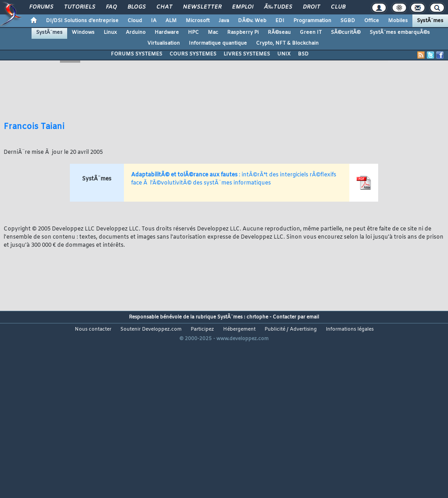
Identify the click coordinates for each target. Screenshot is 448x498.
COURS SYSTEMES (193, 54)
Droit (311, 7)
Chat (164, 7)
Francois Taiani (34, 127)
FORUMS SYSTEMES (137, 54)
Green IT (311, 32)
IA (154, 21)
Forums (41, 7)
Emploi (243, 7)
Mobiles (398, 21)
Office (372, 21)
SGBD (348, 21)
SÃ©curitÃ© (346, 32)
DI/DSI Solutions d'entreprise (82, 21)
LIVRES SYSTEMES (247, 54)
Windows (83, 32)
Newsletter (202, 7)
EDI (280, 21)
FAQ (111, 7)
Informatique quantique (218, 43)
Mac (213, 32)
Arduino (136, 32)
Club (338, 7)
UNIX (284, 54)
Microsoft (198, 21)
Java (224, 21)
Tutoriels (80, 7)
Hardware (167, 32)
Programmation (312, 21)
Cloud (135, 21)
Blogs (137, 7)
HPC (193, 32)
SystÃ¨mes (430, 21)
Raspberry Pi (243, 32)
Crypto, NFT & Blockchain (287, 43)
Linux (110, 32)
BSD (303, 54)
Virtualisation (164, 43)
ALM (171, 21)
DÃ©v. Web (252, 21)
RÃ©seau (279, 32)
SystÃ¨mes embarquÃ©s (400, 32)
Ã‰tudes (278, 7)
